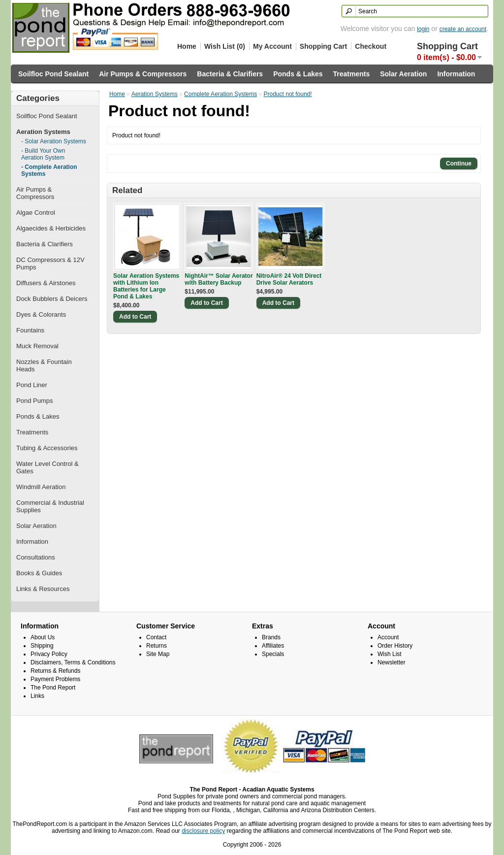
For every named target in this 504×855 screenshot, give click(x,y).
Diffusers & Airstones (46, 283)
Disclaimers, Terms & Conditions (73, 662)
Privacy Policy (49, 654)
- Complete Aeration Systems (49, 170)
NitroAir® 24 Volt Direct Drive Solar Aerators (289, 279)
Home (187, 46)
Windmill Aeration (41, 487)
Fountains (30, 330)
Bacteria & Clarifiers (230, 74)
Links (37, 696)
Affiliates (273, 646)
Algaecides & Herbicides (51, 228)
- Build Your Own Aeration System (43, 154)
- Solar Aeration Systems (54, 141)
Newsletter (392, 662)
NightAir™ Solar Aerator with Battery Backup (219, 279)
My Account (272, 46)
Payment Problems (55, 679)
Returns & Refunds (55, 671)
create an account (463, 29)
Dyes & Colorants (41, 314)
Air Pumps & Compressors (143, 74)
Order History (395, 646)
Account (388, 637)
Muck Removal (37, 346)
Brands (271, 637)
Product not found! (288, 94)
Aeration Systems (43, 132)
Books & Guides (39, 573)
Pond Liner (32, 385)
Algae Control (36, 213)
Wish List (390, 654)
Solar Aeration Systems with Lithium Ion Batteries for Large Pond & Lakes (146, 286)
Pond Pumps (34, 401)
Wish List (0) (225, 46)
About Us (43, 637)
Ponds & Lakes (298, 74)
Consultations (36, 557)
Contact (156, 637)
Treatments (352, 74)
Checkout (371, 46)
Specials (273, 654)
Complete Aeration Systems (220, 94)
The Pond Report (53, 688)
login (423, 29)
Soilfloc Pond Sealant (53, 74)
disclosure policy (203, 831)
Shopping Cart (323, 46)
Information (456, 74)
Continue (459, 164)
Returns (157, 646)
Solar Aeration (403, 74)
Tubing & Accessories (47, 448)
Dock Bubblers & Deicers (52, 299)
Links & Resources (43, 589)
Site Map (158, 654)
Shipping (42, 646)
